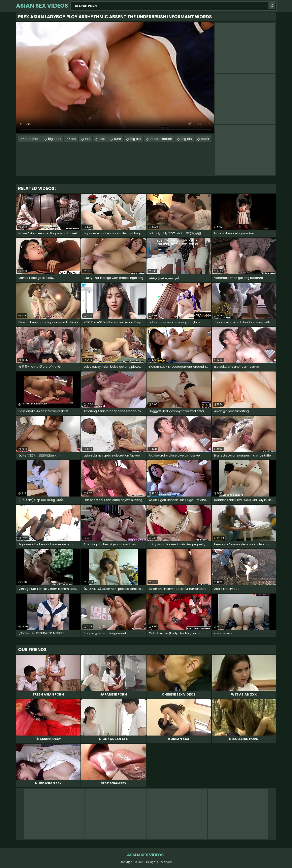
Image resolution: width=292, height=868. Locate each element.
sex (73, 139)
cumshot (32, 139)
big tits (187, 139)
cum (117, 139)
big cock (55, 139)
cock (205, 139)
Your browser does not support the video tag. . (115, 78)
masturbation (161, 139)
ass (102, 139)
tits (88, 139)
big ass (136, 139)
